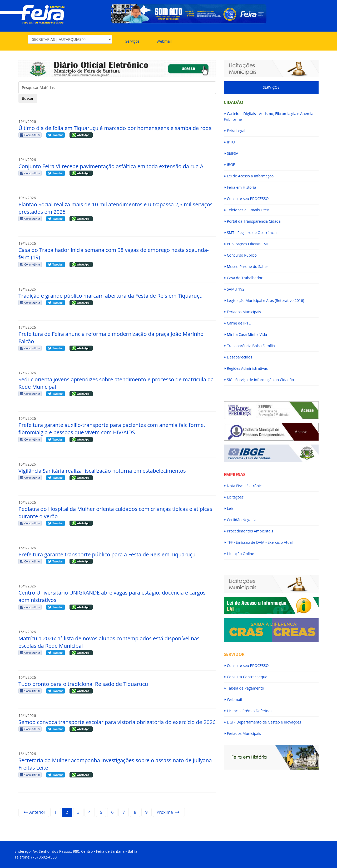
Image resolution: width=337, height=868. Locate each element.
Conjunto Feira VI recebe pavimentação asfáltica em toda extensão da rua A (111, 166)
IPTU (229, 142)
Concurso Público (240, 255)
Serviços (132, 41)
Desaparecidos (238, 357)
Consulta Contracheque (246, 677)
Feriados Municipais (242, 312)
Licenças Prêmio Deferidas (248, 711)
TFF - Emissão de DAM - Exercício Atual (258, 542)
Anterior (34, 812)
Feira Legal (234, 131)
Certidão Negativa (241, 520)
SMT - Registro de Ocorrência (250, 233)
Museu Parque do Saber (246, 266)
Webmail (164, 41)
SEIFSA (231, 153)
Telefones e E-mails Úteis (247, 210)
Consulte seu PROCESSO (246, 199)
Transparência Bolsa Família (249, 346)
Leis (229, 508)
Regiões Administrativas (246, 368)
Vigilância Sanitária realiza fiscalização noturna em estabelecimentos (102, 471)
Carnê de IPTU (237, 323)
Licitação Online (239, 554)
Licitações (234, 497)
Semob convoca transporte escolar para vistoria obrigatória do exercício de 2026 (117, 722)
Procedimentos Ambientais (248, 531)
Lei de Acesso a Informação (249, 176)
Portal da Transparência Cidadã (252, 221)
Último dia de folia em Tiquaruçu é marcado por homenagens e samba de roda (115, 128)
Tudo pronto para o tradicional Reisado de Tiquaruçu (83, 684)
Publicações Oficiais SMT (246, 244)
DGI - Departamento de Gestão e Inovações (262, 722)
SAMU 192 (234, 289)
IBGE (229, 165)
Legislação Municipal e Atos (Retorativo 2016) (264, 300)
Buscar (28, 98)
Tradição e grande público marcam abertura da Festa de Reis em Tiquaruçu (110, 296)
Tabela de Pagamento (244, 688)
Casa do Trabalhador (243, 278)
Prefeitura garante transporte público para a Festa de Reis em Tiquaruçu (107, 554)
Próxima (168, 812)
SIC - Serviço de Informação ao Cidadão (259, 380)
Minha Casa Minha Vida (245, 334)
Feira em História (240, 187)
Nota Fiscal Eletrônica (244, 486)
